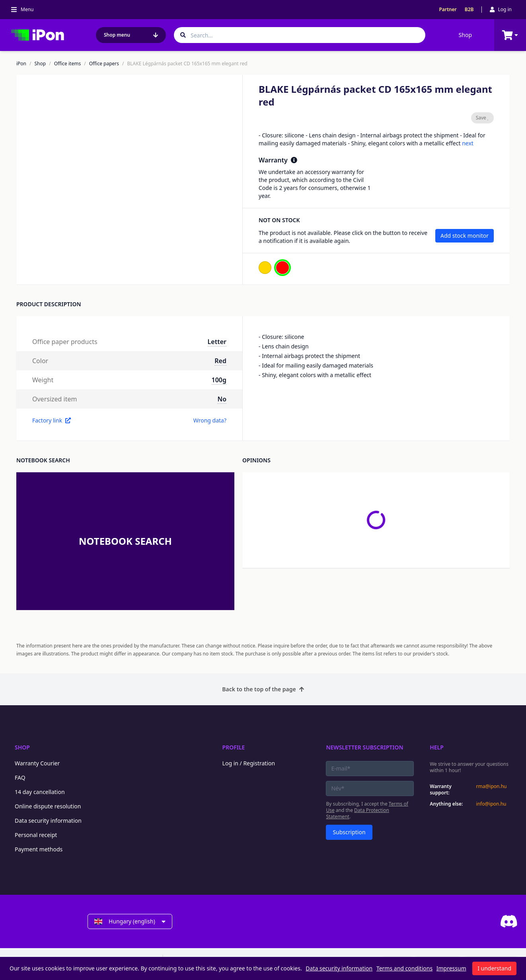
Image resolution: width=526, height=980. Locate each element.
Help (437, 747)
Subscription (349, 832)
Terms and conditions (404, 968)
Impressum (451, 968)
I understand (494, 968)
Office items (68, 64)
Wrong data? (210, 420)
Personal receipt (36, 835)
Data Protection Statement (357, 813)
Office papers (104, 64)
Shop (465, 35)
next (468, 143)
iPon (21, 64)
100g (219, 380)
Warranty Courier (37, 763)
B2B (469, 10)
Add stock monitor (465, 236)
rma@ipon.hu (492, 786)
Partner (448, 10)
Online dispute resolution (48, 806)
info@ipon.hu (491, 804)
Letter (217, 342)
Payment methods (39, 849)
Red (220, 361)
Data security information (48, 821)
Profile (234, 747)
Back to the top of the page (263, 689)
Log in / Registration (249, 763)
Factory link (52, 420)
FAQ (20, 778)
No (222, 399)
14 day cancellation (40, 792)
